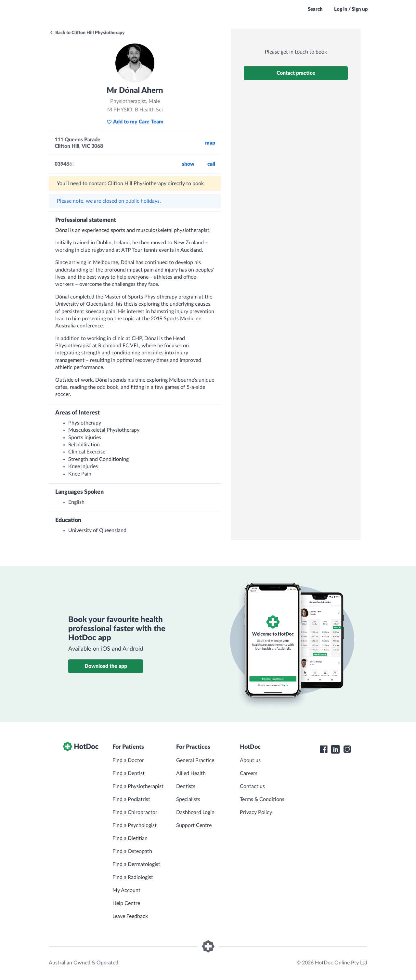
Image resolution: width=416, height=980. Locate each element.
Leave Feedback (130, 916)
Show (188, 164)
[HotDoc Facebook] (324, 749)
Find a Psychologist (135, 825)
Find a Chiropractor (135, 812)
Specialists (188, 799)
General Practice (195, 760)
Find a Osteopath (132, 851)
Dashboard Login (195, 812)
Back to (87, 33)
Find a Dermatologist (136, 864)
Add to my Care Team (135, 122)
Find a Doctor (128, 760)
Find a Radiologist (133, 877)
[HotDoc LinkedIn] (335, 749)
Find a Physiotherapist (138, 786)
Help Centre (126, 903)
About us (250, 760)
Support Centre (194, 825)
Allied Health (191, 773)
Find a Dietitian (130, 838)
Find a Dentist (129, 773)
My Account (126, 890)
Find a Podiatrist (131, 799)
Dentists (186, 786)
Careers (249, 773)
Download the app (106, 666)
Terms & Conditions (262, 799)
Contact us (252, 786)
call (211, 164)
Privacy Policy (256, 812)
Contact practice (296, 73)
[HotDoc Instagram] (347, 749)
